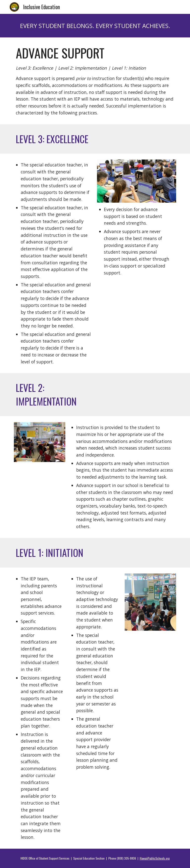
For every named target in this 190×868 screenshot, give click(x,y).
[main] (95, 26)
